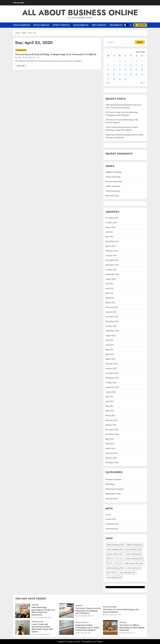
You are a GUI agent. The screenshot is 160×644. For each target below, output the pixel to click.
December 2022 (112, 317)
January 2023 (111, 312)
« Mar (108, 83)
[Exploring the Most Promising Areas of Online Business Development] (67, 627)
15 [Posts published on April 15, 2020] (120, 70)
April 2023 (110, 298)
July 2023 (109, 284)
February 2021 (112, 420)
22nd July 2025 (126, 633)
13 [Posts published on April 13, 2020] (108, 70)
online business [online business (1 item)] (133, 568)
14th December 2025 (40, 618)
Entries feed (111, 519)
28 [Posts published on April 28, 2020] (114, 79)
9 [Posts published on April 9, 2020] (126, 65)
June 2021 (110, 401)
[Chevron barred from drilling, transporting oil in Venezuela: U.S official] (57, 50)
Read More (21, 66)
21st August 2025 (40, 635)
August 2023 (111, 279)
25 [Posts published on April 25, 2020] (136, 74)
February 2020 (112, 453)
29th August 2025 (111, 615)
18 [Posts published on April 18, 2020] (136, 70)
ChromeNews (87, 642)
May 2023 (110, 293)
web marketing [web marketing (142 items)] (114, 577)
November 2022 (112, 321)
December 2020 (112, 430)
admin (19, 58)
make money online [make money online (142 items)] (134, 563)
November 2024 (112, 241)
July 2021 (109, 397)
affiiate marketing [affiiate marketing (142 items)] (115, 545)
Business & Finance (114, 479)
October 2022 (111, 326)
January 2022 (111, 368)
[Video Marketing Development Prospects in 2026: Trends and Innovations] (23, 611)
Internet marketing (61, 25)
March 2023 (110, 303)
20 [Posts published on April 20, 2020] (108, 74)
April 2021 (110, 411)
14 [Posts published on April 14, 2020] (114, 70)
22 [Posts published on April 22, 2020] (120, 74)
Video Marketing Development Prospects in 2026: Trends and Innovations (43, 611)
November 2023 (112, 265)
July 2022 (109, 340)
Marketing (110, 484)
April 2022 (110, 354)
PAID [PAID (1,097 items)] (111, 573)
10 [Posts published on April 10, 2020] (131, 65)
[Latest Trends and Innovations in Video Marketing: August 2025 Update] (23, 627)
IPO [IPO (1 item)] (109, 563)
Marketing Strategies (114, 489)
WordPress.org (112, 529)
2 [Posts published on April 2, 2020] (126, 60)
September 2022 (112, 331)
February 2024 (112, 251)
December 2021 (112, 373)
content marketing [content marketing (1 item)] (133, 554)
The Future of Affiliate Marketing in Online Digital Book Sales (132, 628)
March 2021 (110, 415)
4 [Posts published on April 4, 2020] (136, 60)
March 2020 (110, 448)
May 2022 (110, 350)
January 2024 (111, 256)
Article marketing (41, 25)
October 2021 (111, 383)
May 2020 (110, 439)
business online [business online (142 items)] (114, 554)
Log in (108, 514)
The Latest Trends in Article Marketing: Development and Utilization (88, 611)
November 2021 (112, 378)
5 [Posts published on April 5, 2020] (142, 60)
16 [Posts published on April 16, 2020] (125, 70)
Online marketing (81, 25)
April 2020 (110, 444)
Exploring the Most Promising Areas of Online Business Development (87, 628)
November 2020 (112, 434)
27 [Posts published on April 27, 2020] (108, 79)
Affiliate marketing (22, 25)
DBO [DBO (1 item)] (110, 559)
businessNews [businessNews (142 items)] (134, 549)
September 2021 (112, 387)
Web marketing (116, 25)
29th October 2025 (84, 616)
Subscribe (140, 25)
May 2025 (110, 237)
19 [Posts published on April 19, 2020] (142, 70)
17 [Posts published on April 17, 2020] (131, 70)
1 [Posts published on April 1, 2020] (120, 60)
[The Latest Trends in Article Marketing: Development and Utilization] (67, 611)
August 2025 (111, 227)
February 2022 (112, 364)
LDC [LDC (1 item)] (118, 563)
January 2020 (111, 458)
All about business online (80, 13)
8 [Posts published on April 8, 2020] (120, 65)
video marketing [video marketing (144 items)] (127, 573)
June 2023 (110, 288)
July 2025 (109, 232)
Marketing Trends (113, 494)
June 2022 (110, 345)
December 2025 (112, 218)
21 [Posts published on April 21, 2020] (114, 74)
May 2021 (110, 406)
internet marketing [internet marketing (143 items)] (134, 559)
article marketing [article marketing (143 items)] (115, 549)
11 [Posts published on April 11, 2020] (136, 65)
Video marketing (99, 25)
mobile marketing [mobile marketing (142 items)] (115, 568)
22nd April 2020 (30, 58)
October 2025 (111, 223)
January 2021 (111, 425)
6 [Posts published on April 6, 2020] (108, 65)
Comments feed (112, 524)
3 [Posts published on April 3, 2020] (131, 60)
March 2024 (110, 246)
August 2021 (111, 392)
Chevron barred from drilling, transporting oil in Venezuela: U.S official (56, 54)
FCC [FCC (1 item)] (119, 559)
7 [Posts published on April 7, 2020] (114, 65)
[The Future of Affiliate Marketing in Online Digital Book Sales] (110, 627)
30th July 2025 (82, 633)
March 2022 (110, 359)
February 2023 (112, 307)
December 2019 (112, 463)
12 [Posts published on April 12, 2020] (142, 65)
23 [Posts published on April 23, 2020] (125, 74)
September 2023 (112, 274)
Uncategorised (21, 50)
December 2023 (112, 260)
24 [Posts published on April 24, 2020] (131, 74)
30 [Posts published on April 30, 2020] (125, 79)
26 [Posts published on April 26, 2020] (142, 74)
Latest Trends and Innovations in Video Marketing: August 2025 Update (42, 628)
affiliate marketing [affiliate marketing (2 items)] (134, 545)
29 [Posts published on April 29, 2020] (120, 79)
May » (143, 83)
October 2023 (111, 270)
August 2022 (111, 335)
